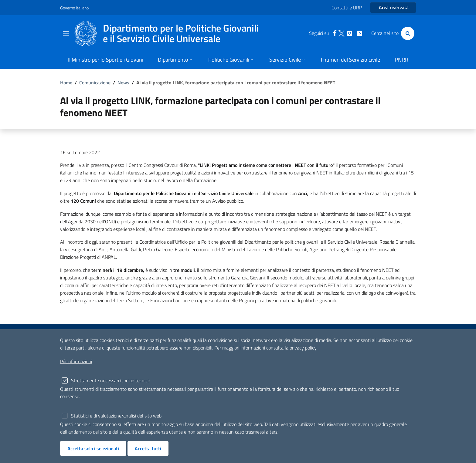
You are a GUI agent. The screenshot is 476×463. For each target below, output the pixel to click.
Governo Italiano (74, 8)
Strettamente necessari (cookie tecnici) (110, 380)
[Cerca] (406, 33)
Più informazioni (76, 361)
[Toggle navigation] (66, 33)
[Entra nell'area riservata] (393, 8)
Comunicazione (95, 83)
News (123, 83)
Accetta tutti (148, 448)
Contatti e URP (347, 8)
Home (66, 83)
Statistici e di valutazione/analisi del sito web (116, 416)
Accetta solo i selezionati (93, 448)
